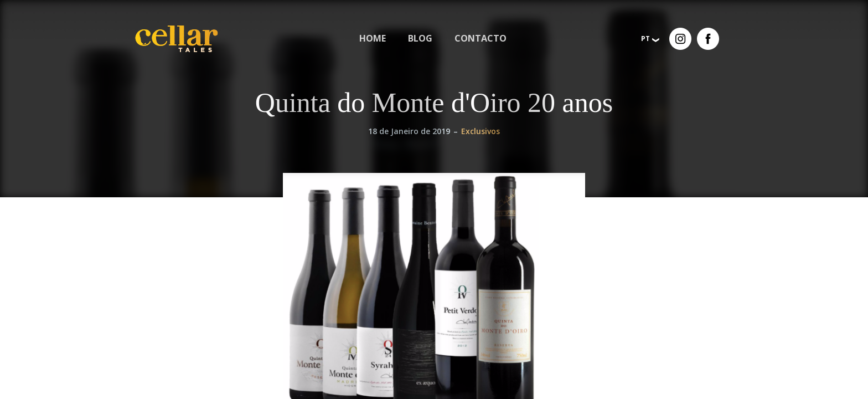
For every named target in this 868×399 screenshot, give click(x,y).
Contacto (480, 38)
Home (373, 38)
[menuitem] (373, 39)
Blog (420, 38)
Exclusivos (480, 131)
